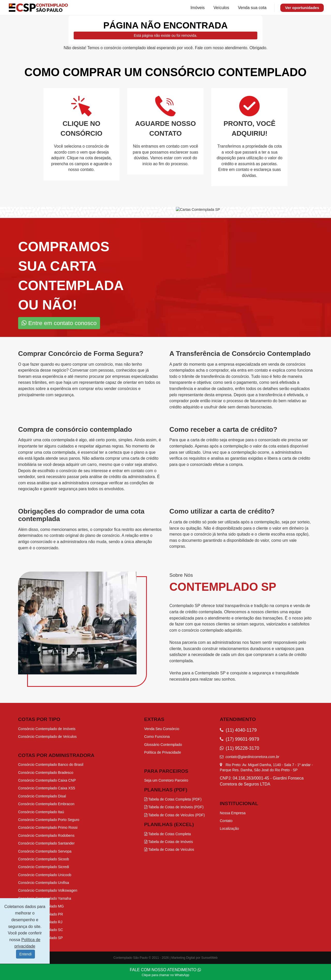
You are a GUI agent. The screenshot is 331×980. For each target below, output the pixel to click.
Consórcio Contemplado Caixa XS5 (47, 788)
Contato (226, 821)
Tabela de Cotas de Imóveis (169, 842)
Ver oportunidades (302, 8)
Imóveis (197, 8)
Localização (229, 828)
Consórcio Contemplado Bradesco (46, 773)
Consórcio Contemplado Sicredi (44, 867)
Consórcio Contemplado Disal (42, 796)
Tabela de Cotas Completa (168, 834)
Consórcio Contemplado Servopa (45, 851)
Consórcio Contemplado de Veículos (47, 737)
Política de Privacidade (163, 752)
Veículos (221, 8)
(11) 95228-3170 (239, 748)
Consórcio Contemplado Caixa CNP (47, 780)
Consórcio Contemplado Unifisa (44, 883)
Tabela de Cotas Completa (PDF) (173, 799)
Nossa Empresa (233, 813)
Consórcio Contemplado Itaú (41, 812)
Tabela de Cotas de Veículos (169, 849)
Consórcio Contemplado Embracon (46, 804)
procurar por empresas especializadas (123, 376)
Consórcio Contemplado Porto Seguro (49, 820)
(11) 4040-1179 (238, 730)
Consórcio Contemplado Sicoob (44, 859)
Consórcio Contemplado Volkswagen (48, 890)
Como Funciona (157, 737)
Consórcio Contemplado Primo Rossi (48, 827)
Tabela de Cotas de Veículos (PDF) (175, 815)
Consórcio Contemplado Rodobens (46, 835)
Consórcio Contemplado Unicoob (45, 875)
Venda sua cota (252, 8)
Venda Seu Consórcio (162, 729)
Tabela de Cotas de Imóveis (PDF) (174, 807)
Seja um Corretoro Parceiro (166, 780)
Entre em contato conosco (59, 323)
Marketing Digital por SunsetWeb (195, 958)
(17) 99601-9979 (239, 739)
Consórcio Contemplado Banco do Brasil (51, 765)
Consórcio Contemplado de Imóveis (47, 729)
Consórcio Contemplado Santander (46, 843)
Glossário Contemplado (163, 745)
